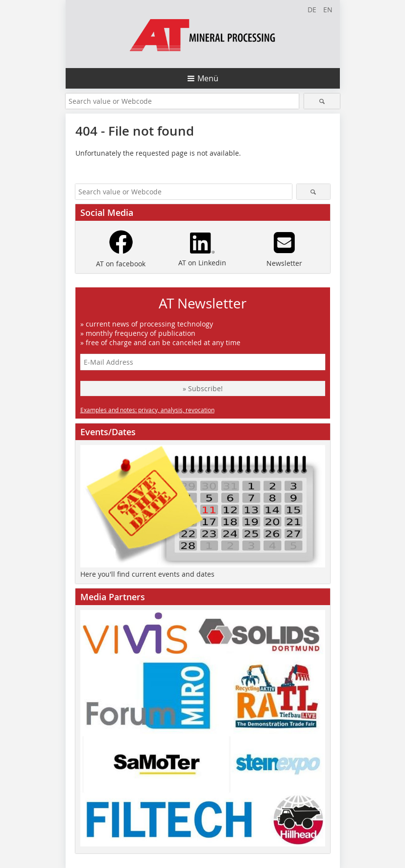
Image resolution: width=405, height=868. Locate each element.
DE (312, 10)
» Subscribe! (203, 388)
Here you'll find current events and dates (147, 574)
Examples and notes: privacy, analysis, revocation (147, 410)
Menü (208, 78)
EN (328, 10)
